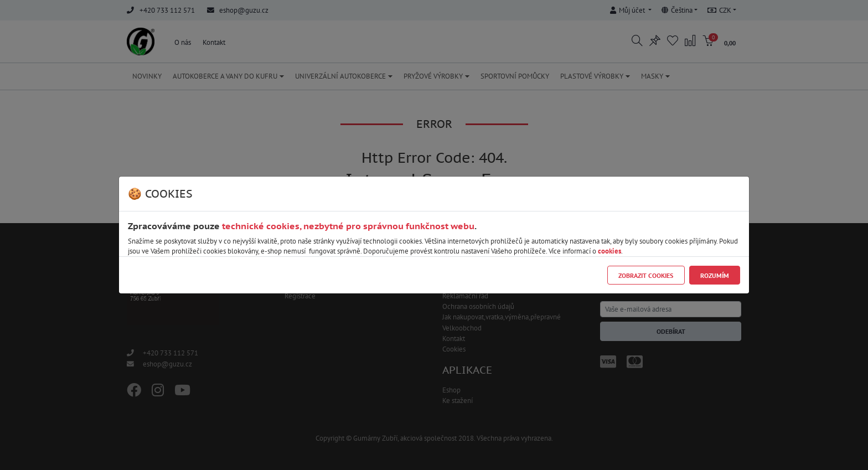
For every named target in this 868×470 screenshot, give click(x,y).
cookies (609, 251)
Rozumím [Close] (715, 275)
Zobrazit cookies (646, 275)
